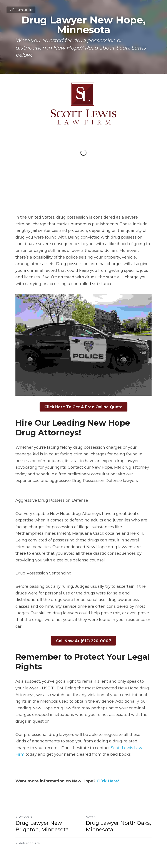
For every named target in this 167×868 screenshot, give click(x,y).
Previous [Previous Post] (24, 816)
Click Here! (108, 780)
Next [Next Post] (91, 816)
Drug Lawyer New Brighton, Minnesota (42, 825)
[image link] (83, 104)
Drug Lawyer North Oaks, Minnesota (118, 825)
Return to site (21, 10)
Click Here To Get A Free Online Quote (84, 406)
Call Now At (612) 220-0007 (84, 640)
